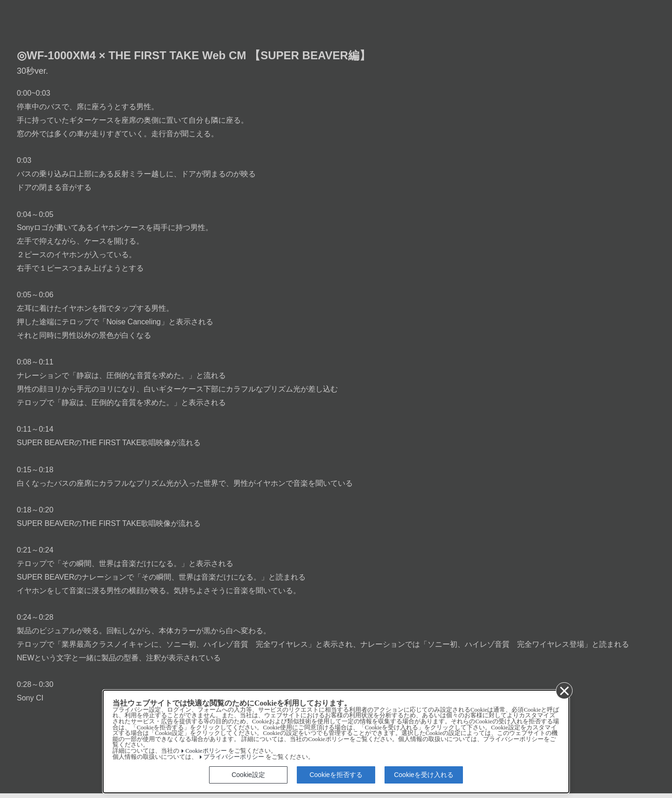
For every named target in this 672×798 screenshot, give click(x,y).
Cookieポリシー (206, 751)
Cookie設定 (248, 775)
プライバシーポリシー (234, 757)
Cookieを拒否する (336, 775)
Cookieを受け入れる (424, 775)
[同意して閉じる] (564, 690)
